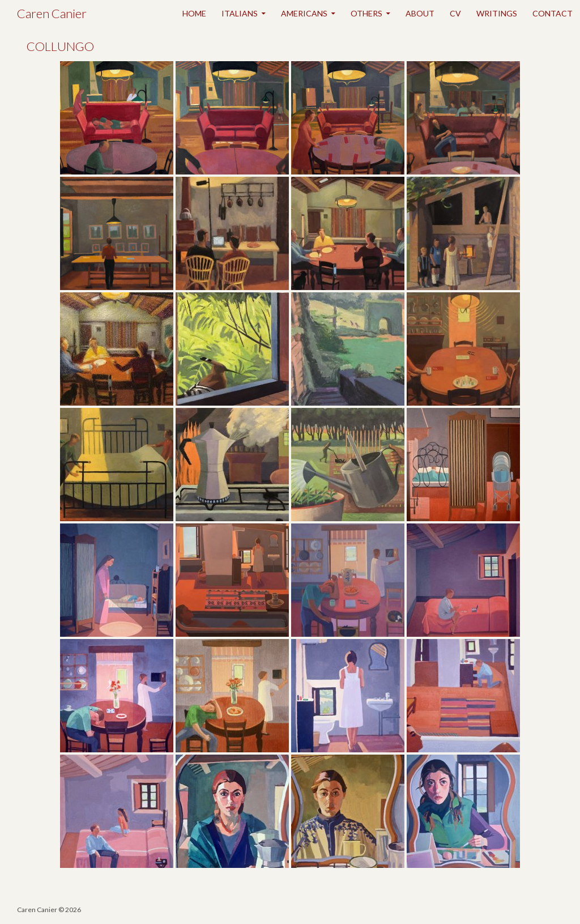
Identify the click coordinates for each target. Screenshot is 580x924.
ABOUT (420, 13)
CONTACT (553, 13)
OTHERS (366, 13)
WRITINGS (497, 13)
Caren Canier (52, 13)
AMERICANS (304, 13)
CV (455, 13)
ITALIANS (240, 13)
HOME (194, 13)
